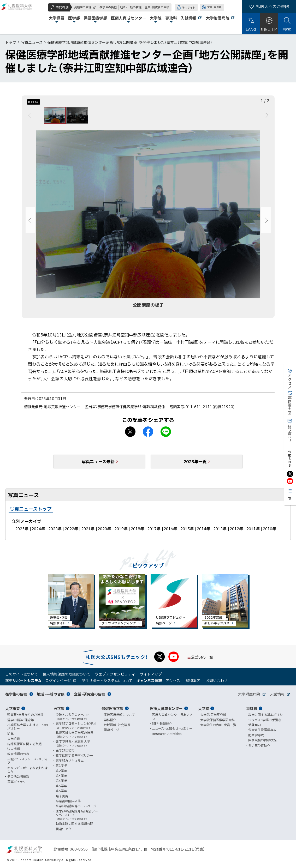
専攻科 (252, 708)
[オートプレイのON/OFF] (34, 102)
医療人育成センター (166, 708)
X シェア (130, 435)
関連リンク (63, 829)
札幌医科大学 (21, 17)
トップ (11, 42)
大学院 (204, 708)
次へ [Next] (266, 117)
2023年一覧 (195, 465)
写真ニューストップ (31, 512)
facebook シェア (148, 435)
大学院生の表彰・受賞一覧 (218, 725)
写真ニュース (32, 42)
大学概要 (13, 708)
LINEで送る (166, 435)
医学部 (59, 708)
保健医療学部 (113, 708)
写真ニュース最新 (98, 465)
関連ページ (111, 730)
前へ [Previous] (30, 117)
